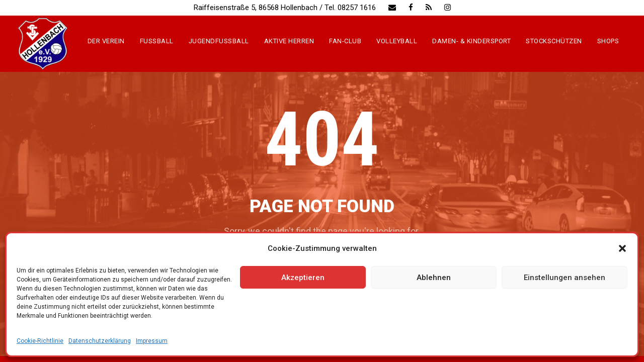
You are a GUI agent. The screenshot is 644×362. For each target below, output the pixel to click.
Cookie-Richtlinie (40, 341)
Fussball (157, 41)
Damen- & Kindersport (471, 41)
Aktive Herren (289, 41)
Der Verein (106, 41)
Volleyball (397, 41)
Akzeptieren (303, 278)
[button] (622, 248)
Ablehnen (434, 278)
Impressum (152, 341)
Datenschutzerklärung (100, 341)
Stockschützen (554, 41)
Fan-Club (345, 41)
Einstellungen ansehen (565, 278)
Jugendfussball (219, 41)
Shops (608, 41)
